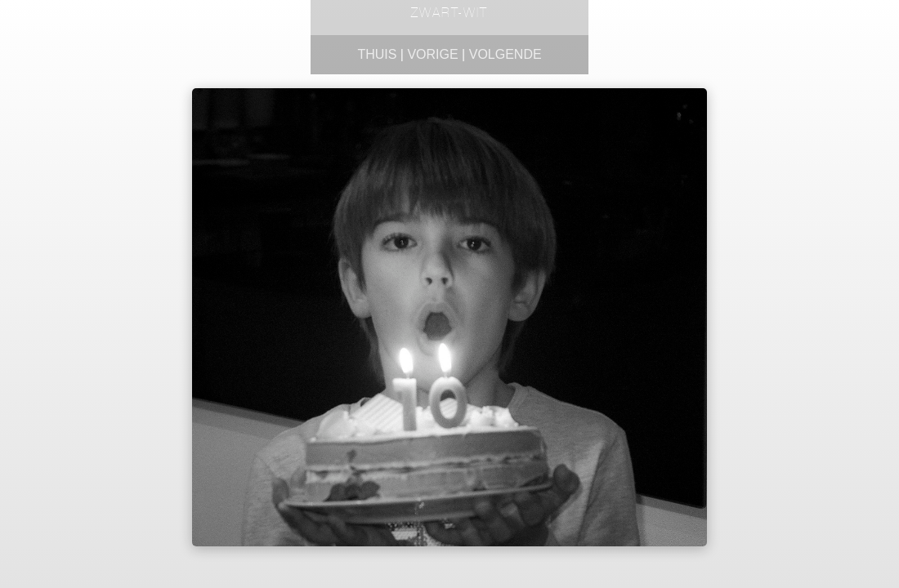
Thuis (377, 54)
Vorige (432, 54)
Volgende (505, 54)
